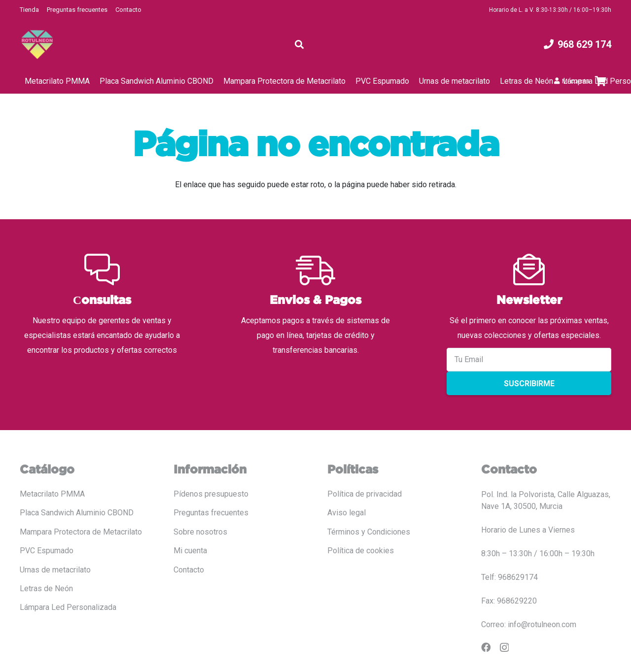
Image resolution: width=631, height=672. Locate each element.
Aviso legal (347, 513)
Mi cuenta (190, 551)
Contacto (128, 10)
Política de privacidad (365, 494)
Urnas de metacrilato (55, 570)
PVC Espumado (47, 551)
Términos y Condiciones (369, 532)
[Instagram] (504, 648)
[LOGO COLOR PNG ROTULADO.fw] (37, 45)
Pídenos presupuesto (211, 494)
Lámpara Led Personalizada (68, 607)
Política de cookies (361, 551)
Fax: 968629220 (509, 601)
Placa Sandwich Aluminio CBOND (77, 513)
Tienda (29, 10)
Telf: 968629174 (509, 577)
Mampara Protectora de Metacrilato (81, 532)
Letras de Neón (46, 588)
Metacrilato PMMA (52, 494)
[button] (299, 44)
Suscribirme (529, 384)
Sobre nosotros (200, 532)
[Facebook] (486, 647)
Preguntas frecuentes (77, 10)
